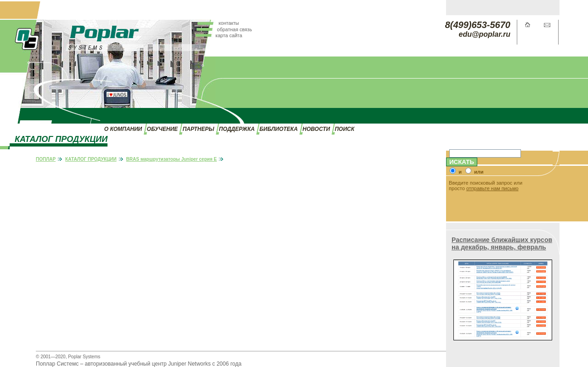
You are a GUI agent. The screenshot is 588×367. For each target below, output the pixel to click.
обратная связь (234, 29)
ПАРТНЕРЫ (198, 129)
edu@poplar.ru (485, 34)
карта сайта (229, 35)
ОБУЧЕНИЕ (162, 129)
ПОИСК (345, 129)
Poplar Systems (84, 357)
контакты (229, 23)
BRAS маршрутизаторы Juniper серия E (172, 159)
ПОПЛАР (46, 159)
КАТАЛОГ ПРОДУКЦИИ (91, 159)
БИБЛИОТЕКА (279, 129)
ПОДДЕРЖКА (237, 129)
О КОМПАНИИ (123, 129)
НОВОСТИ (317, 129)
